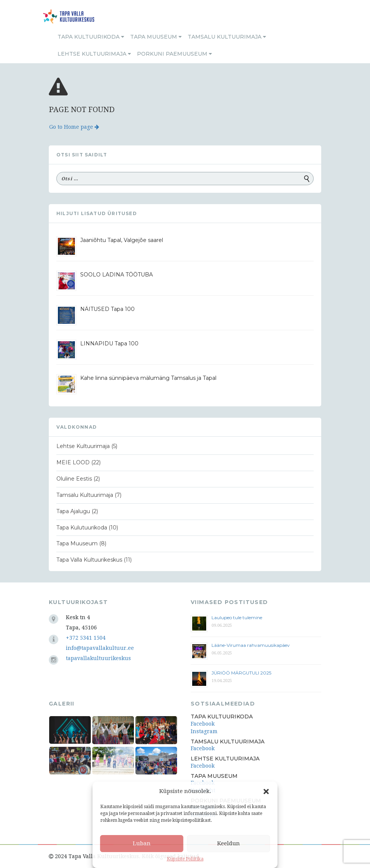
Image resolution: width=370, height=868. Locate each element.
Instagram (204, 731)
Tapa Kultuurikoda (91, 37)
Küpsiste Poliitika (185, 859)
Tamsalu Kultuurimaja (227, 37)
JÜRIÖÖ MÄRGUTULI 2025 (241, 673)
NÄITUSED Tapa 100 (107, 309)
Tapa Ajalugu (73, 511)
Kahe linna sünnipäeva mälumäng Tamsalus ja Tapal (148, 378)
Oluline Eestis (74, 479)
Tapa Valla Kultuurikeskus (89, 560)
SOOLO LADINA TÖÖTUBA (117, 275)
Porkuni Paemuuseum (174, 54)
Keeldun (229, 843)
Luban (142, 843)
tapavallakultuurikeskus (98, 658)
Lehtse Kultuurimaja (94, 54)
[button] (266, 792)
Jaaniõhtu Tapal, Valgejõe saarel (122, 240)
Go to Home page (74, 127)
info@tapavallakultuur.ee (100, 648)
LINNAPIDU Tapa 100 (109, 343)
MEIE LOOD (73, 462)
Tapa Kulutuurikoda (82, 528)
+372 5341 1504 (86, 638)
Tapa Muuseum (156, 37)
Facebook (203, 724)
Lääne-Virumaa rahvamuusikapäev (251, 645)
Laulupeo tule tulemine (237, 617)
